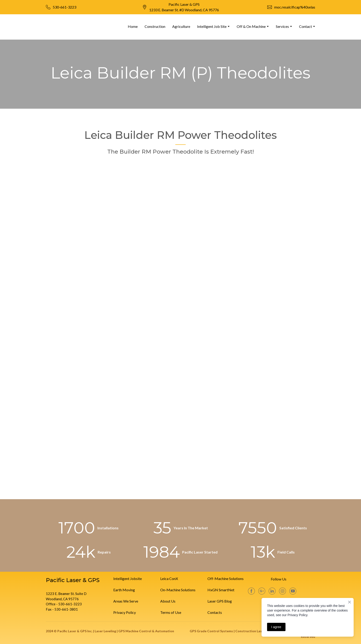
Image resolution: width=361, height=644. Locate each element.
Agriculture (181, 26)
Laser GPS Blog (220, 601)
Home (133, 26)
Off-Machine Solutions (226, 578)
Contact (306, 26)
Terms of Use (171, 612)
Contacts (215, 612)
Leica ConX (169, 578)
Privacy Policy (125, 612)
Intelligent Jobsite (128, 578)
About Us (168, 601)
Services (282, 26)
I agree (276, 627)
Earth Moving (124, 590)
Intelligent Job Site (212, 26)
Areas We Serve (126, 601)
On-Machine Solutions (178, 590)
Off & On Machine (251, 26)
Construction (155, 26)
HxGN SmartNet (221, 590)
